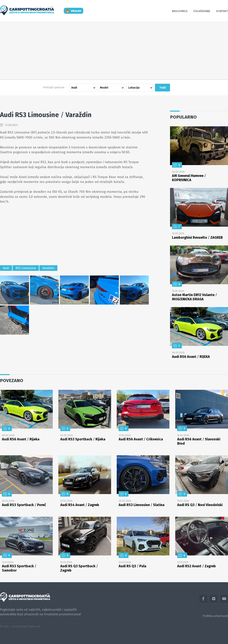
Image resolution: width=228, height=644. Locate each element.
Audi (6, 268)
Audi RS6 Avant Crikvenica (141, 439)
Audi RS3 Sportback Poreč (24, 505)
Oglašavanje (202, 11)
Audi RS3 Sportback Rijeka (83, 439)
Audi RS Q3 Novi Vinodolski (200, 505)
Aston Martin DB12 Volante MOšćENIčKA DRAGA (194, 297)
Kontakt (222, 11)
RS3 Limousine (26, 268)
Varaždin (48, 268)
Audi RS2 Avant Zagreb (197, 566)
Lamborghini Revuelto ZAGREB (197, 238)
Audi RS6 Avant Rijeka (21, 439)
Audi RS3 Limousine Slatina (142, 505)
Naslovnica (180, 11)
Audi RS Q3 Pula (132, 566)
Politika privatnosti (215, 616)
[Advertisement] (114, 50)
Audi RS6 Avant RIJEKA (191, 357)
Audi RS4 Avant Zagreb (80, 505)
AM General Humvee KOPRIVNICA (189, 178)
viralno (76, 11)
